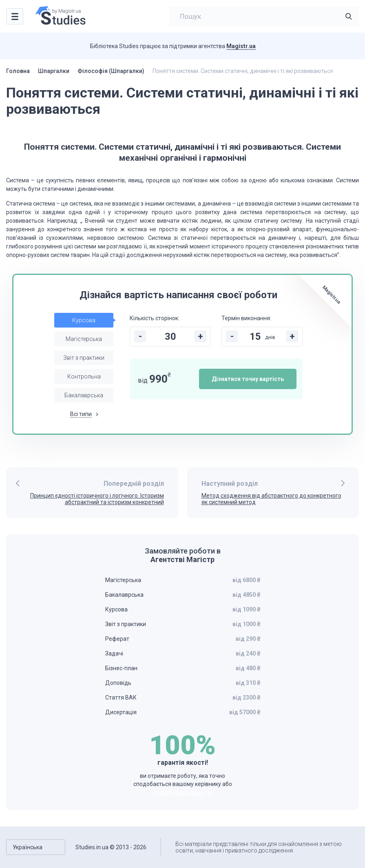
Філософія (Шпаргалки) (111, 71)
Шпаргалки (54, 71)
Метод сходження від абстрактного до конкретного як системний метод (271, 499)
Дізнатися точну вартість (248, 379)
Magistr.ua (241, 46)
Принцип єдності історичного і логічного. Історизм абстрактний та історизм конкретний (97, 499)
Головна (18, 71)
